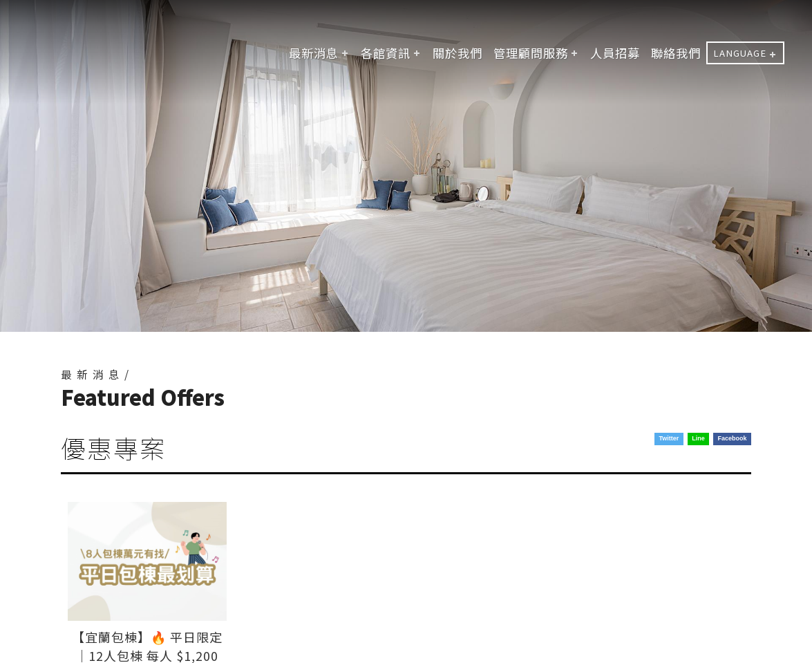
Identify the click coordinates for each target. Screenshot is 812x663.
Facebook (733, 438)
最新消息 (314, 53)
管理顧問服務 (531, 53)
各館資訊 (386, 53)
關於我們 (457, 53)
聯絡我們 (676, 53)
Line (698, 438)
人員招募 (615, 53)
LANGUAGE (740, 53)
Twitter (669, 438)
